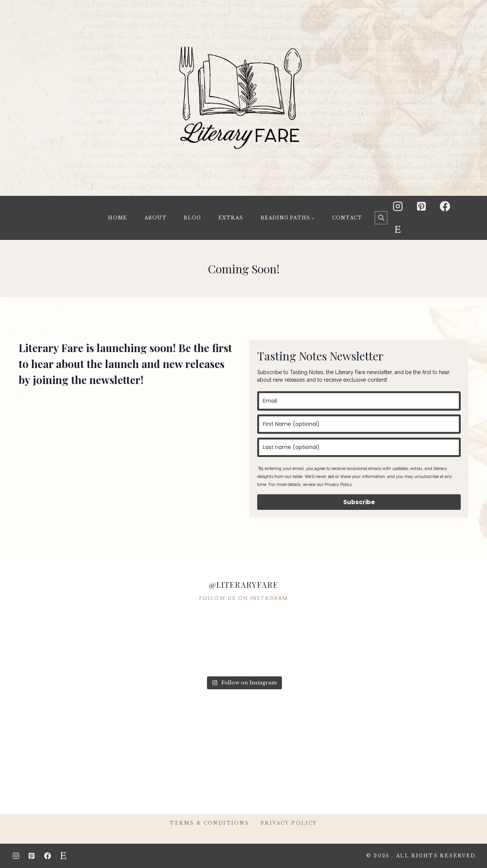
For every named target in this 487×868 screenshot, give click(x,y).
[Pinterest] (422, 206)
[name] (359, 424)
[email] (359, 401)
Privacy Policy (289, 823)
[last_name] (359, 447)
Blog (192, 218)
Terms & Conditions (209, 823)
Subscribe (359, 502)
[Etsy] (398, 230)
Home (118, 218)
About (156, 218)
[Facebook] (445, 206)
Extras (231, 218)
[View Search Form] (381, 218)
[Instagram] (398, 206)
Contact (347, 218)
